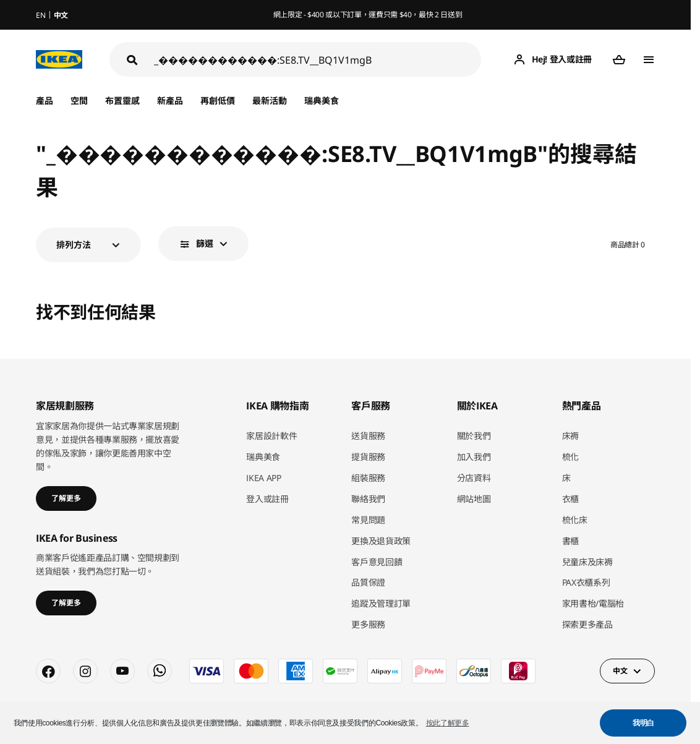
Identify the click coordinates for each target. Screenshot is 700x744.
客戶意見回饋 (377, 562)
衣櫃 (570, 499)
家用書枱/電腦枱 (593, 603)
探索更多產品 (587, 624)
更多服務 (368, 624)
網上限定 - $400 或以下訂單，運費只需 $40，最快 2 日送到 (368, 15)
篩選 (205, 243)
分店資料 (474, 478)
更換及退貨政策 (381, 541)
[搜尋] (318, 60)
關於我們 (474, 436)
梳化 (570, 457)
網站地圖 (474, 499)
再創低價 (218, 100)
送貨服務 (368, 436)
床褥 (570, 436)
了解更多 (66, 498)
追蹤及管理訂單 (381, 603)
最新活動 (270, 100)
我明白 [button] (643, 723)
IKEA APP (263, 478)
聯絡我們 (368, 499)
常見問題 (368, 520)
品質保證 (368, 582)
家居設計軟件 (271, 436)
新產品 (170, 100)
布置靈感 (122, 100)
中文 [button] (620, 671)
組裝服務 (368, 478)
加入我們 (474, 457)
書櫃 (570, 541)
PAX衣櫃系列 (586, 582)
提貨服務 (368, 457)
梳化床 (575, 520)
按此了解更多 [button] (448, 723)
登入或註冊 (267, 499)
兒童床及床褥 (587, 562)
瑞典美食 (322, 100)
